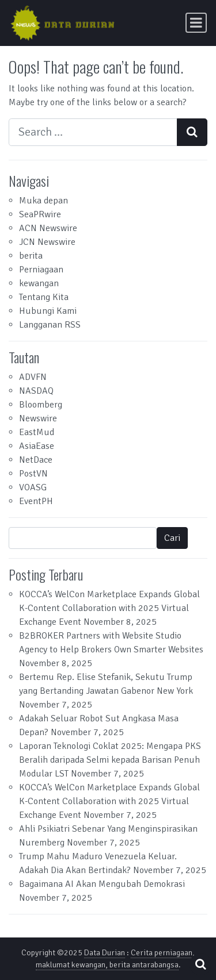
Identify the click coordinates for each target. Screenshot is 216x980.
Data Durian (105, 953)
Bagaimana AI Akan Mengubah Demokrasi (102, 884)
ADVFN (33, 377)
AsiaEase (37, 446)
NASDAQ (36, 391)
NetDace (36, 460)
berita (31, 256)
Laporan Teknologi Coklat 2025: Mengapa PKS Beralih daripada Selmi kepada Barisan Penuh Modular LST (110, 760)
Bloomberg (41, 405)
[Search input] (93, 132)
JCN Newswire (47, 242)
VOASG (33, 487)
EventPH (36, 501)
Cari (172, 538)
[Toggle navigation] (196, 23)
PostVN (33, 474)
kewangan (39, 283)
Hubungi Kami (48, 311)
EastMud (37, 432)
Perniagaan (41, 270)
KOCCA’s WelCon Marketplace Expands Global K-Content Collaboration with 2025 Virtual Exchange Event (109, 608)
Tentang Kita (44, 297)
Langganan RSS (50, 325)
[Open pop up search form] (200, 964)
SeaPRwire (40, 214)
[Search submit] (192, 132)
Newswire (38, 418)
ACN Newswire (48, 228)
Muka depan (43, 201)
